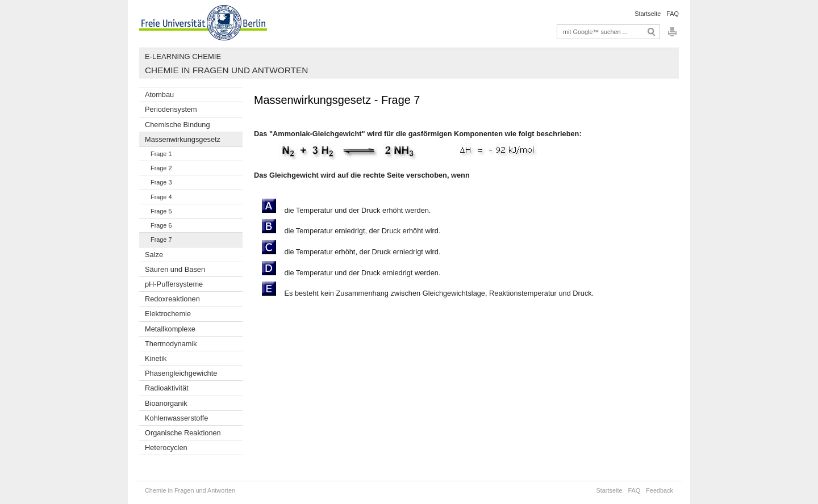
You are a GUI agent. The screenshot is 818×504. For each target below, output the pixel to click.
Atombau (159, 94)
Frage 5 (161, 211)
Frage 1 (161, 154)
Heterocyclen (166, 448)
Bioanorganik (166, 403)
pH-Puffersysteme (174, 284)
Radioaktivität (167, 388)
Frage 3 (161, 182)
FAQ (673, 14)
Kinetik (156, 358)
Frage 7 (161, 240)
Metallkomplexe (170, 329)
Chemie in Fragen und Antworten (226, 70)
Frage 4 (161, 197)
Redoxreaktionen (172, 299)
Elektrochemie (168, 314)
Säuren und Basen (175, 269)
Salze (154, 255)
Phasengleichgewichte (181, 373)
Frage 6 (161, 225)
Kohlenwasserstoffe (176, 418)
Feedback (660, 490)
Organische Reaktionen (183, 433)
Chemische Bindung (178, 125)
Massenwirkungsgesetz (183, 139)
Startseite (648, 14)
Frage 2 (161, 168)
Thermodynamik (171, 344)
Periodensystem (171, 109)
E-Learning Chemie (183, 56)
